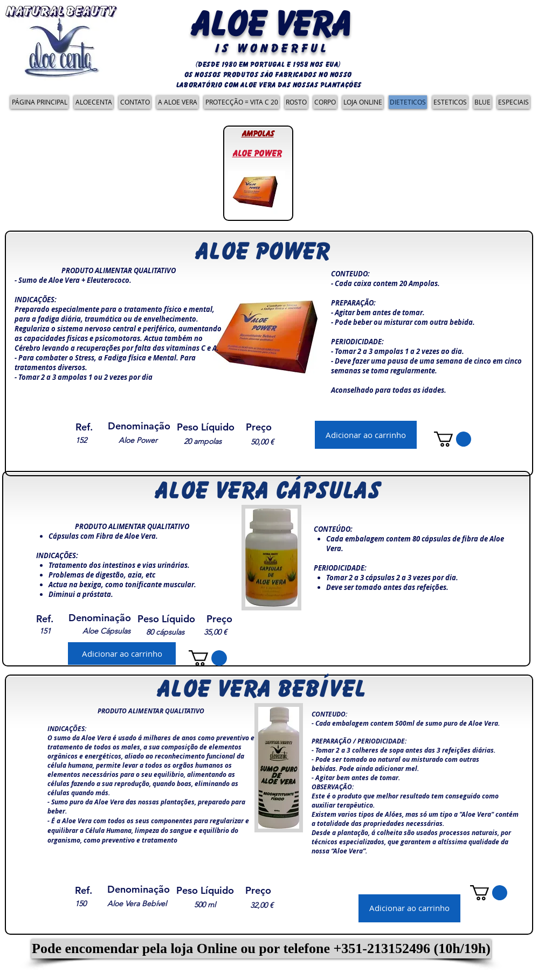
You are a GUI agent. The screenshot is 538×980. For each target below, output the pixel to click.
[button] (261, 949)
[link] (453, 439)
